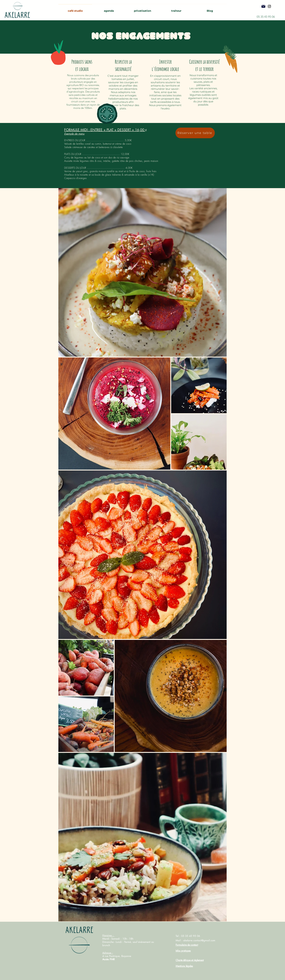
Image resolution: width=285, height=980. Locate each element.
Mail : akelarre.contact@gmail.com (195, 940)
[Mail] (263, 6)
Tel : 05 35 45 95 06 (188, 936)
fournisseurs (73, 105)
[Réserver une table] (195, 133)
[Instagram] (269, 6)
